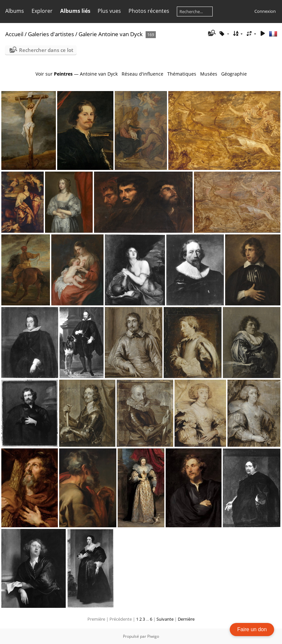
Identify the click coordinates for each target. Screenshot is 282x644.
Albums (15, 11)
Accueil (14, 34)
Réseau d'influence (142, 74)
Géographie (234, 74)
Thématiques (182, 74)
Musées (209, 74)
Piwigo (153, 636)
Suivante (165, 619)
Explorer (42, 11)
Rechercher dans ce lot (46, 50)
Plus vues (109, 11)
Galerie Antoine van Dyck (111, 34)
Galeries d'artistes (51, 34)
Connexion (265, 11)
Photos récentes (149, 11)
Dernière (186, 619)
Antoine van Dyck (99, 74)
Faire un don (252, 629)
